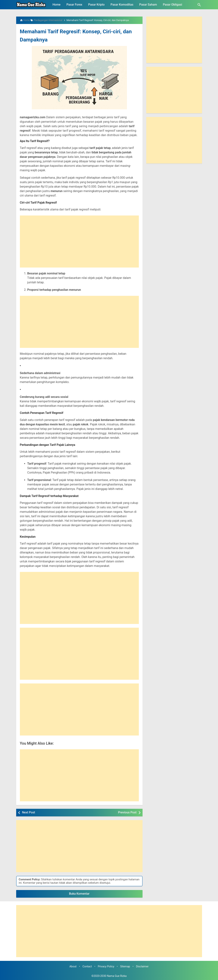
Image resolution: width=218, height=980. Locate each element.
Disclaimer (142, 967)
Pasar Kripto (96, 5)
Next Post (29, 812)
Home (57, 5)
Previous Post (127, 812)
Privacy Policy (106, 967)
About (73, 967)
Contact (87, 967)
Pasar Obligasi (172, 5)
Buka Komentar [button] (79, 894)
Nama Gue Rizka (117, 976)
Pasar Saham (148, 5)
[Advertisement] (79, 242)
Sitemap (125, 967)
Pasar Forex (74, 5)
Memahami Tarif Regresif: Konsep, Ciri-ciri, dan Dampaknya (77, 35)
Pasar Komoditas (122, 5)
